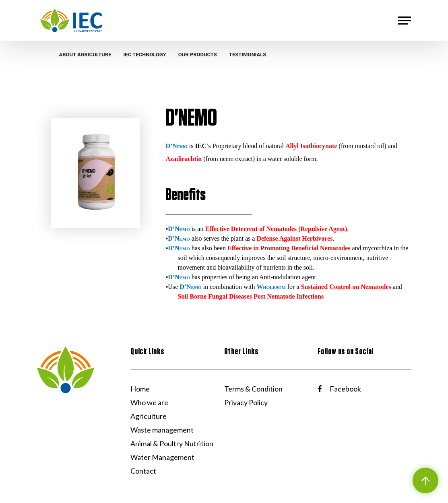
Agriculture (149, 416)
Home (140, 389)
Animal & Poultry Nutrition (172, 443)
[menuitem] (85, 55)
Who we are (149, 402)
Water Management (162, 457)
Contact (143, 471)
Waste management (162, 430)
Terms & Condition (253, 389)
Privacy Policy (246, 402)
